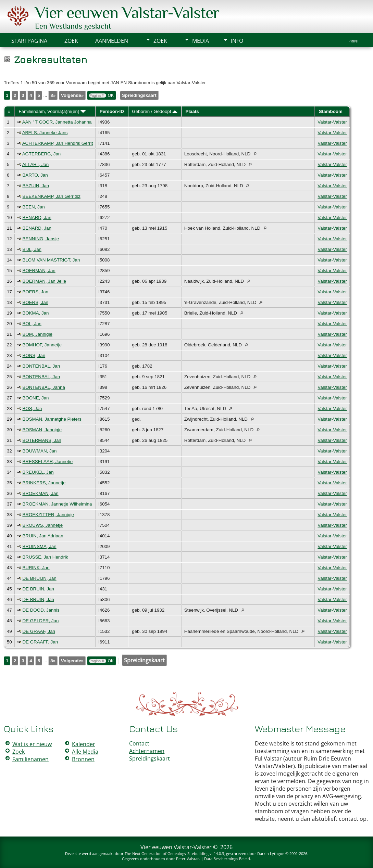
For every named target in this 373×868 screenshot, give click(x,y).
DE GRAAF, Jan (39, 631)
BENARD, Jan (37, 218)
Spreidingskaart (139, 95)
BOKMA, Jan (35, 313)
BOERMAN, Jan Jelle (44, 281)
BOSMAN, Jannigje (42, 430)
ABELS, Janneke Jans (45, 133)
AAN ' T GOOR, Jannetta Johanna (57, 122)
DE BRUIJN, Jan (39, 578)
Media (201, 41)
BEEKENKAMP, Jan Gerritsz (51, 196)
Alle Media (85, 752)
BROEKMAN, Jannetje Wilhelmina (57, 504)
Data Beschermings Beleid (227, 859)
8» (53, 95)
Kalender (84, 744)
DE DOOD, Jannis (41, 610)
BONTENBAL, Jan (41, 366)
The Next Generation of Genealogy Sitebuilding (167, 853)
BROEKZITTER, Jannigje (48, 515)
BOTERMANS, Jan (42, 440)
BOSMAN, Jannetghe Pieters (52, 419)
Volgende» (72, 95)
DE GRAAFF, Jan (40, 642)
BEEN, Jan (33, 207)
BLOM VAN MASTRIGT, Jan (51, 260)
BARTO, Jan (35, 175)
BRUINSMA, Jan (39, 546)
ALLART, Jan (36, 164)
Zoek (160, 41)
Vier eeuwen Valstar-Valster (127, 13)
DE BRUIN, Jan (38, 589)
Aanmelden (112, 41)
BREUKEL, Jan (38, 472)
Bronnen (83, 759)
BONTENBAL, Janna (43, 387)
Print (354, 41)
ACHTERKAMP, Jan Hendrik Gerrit (58, 143)
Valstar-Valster (332, 122)
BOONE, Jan (35, 398)
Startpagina (29, 41)
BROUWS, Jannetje (42, 525)
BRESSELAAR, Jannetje (47, 462)
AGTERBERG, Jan (42, 154)
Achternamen (147, 751)
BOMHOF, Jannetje (42, 345)
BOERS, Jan (35, 292)
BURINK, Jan (36, 568)
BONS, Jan (34, 355)
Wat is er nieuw (32, 744)
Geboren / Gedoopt (155, 111)
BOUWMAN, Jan (39, 451)
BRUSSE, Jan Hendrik (45, 557)
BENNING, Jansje (41, 239)
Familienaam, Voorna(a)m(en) (52, 111)
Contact (139, 743)
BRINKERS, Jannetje (44, 483)
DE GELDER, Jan (40, 621)
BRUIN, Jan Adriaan (43, 536)
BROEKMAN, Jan (40, 493)
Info (237, 41)
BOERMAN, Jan (39, 271)
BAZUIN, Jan (36, 186)
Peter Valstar (188, 859)
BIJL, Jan (32, 249)
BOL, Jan (32, 324)
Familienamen (30, 759)
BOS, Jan (32, 409)
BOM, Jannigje (37, 334)
